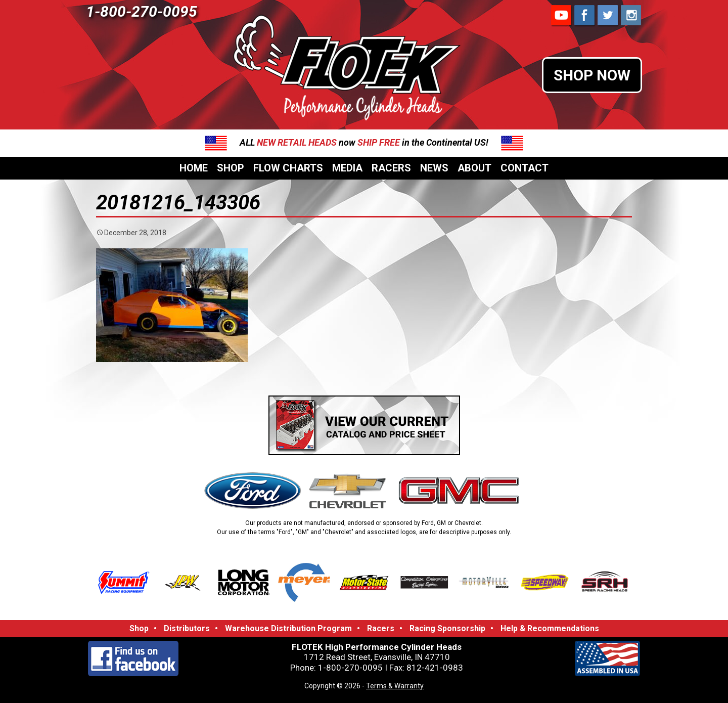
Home (194, 168)
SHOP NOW (592, 75)
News (434, 168)
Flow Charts (288, 168)
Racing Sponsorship (447, 628)
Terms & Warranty (395, 686)
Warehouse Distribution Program (288, 628)
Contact (525, 168)
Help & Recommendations (550, 628)
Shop (231, 168)
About (474, 168)
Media (347, 168)
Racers (391, 168)
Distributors (187, 628)
